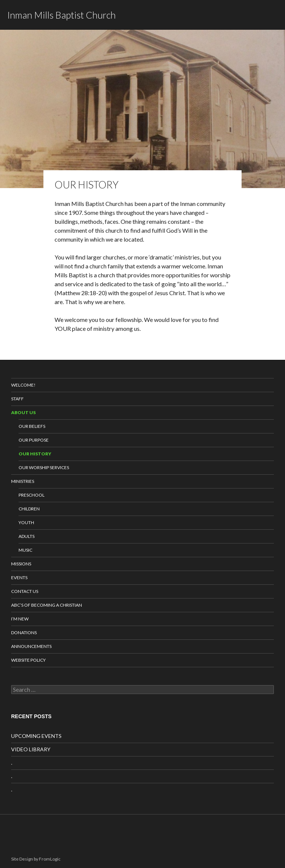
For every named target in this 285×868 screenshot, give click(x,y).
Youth (26, 522)
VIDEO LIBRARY (31, 749)
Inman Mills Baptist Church (62, 15)
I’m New (20, 619)
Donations (24, 633)
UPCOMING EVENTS (36, 736)
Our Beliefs (32, 426)
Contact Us (25, 591)
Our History (35, 454)
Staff (17, 399)
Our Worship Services (44, 467)
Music (25, 550)
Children (29, 509)
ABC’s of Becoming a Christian (47, 605)
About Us (23, 412)
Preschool (32, 495)
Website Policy (28, 660)
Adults (27, 536)
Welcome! (23, 385)
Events (19, 577)
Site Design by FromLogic (36, 859)
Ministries (23, 481)
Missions (21, 564)
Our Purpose (34, 440)
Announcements (31, 646)
